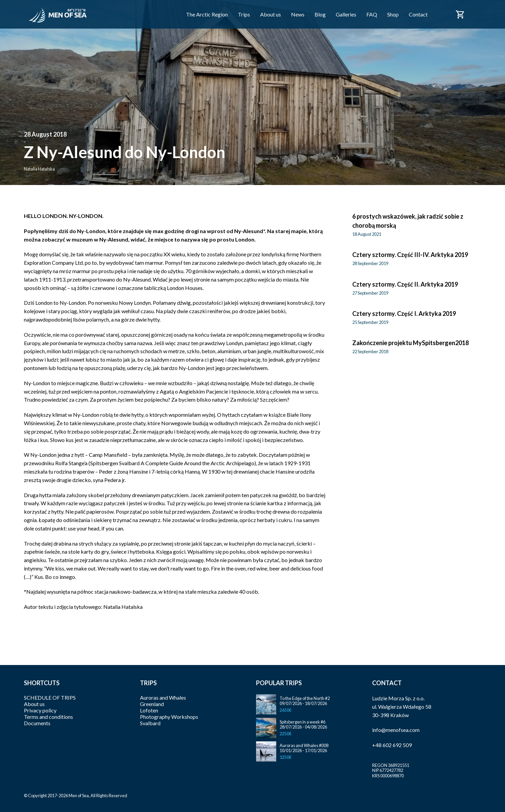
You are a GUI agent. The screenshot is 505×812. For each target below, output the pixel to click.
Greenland (152, 704)
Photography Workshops (169, 717)
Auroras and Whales (163, 697)
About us (270, 14)
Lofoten (149, 710)
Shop (393, 14)
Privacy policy (40, 710)
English (478, 18)
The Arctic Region (207, 14)
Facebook (442, 14)
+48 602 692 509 (392, 745)
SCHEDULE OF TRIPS (50, 697)
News (298, 14)
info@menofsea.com (396, 730)
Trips (244, 14)
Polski (478, 11)
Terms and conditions (48, 717)
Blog (320, 14)
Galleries (346, 14)
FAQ (372, 14)
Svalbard (150, 723)
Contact (418, 14)
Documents (37, 723)
